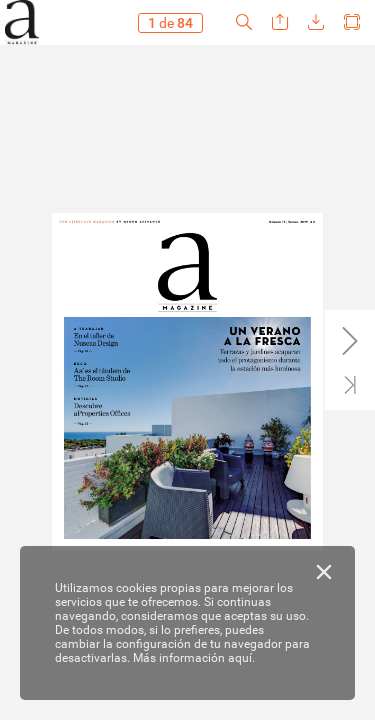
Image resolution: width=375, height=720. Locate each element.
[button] (244, 22)
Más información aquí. (194, 658)
